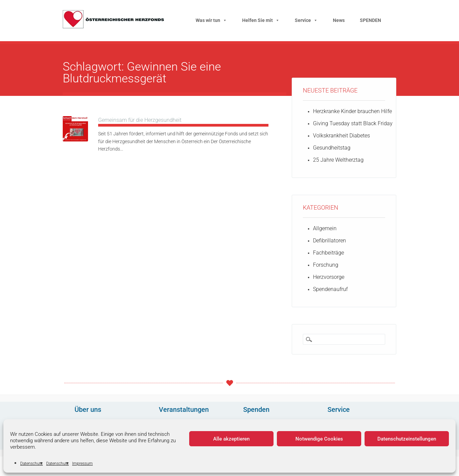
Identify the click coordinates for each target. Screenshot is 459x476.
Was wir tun (211, 20)
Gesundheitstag (332, 148)
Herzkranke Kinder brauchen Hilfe (352, 111)
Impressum (82, 464)
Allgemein (325, 228)
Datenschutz (32, 464)
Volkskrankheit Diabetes (341, 136)
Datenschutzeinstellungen (407, 439)
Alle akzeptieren (231, 439)
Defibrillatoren (329, 241)
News (339, 20)
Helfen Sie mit (261, 20)
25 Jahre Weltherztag (338, 160)
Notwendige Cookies (319, 439)
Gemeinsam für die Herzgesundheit (140, 120)
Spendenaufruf (330, 289)
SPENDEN (370, 20)
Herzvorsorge (329, 277)
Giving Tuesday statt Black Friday (353, 123)
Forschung (326, 265)
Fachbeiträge (328, 253)
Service (306, 20)
